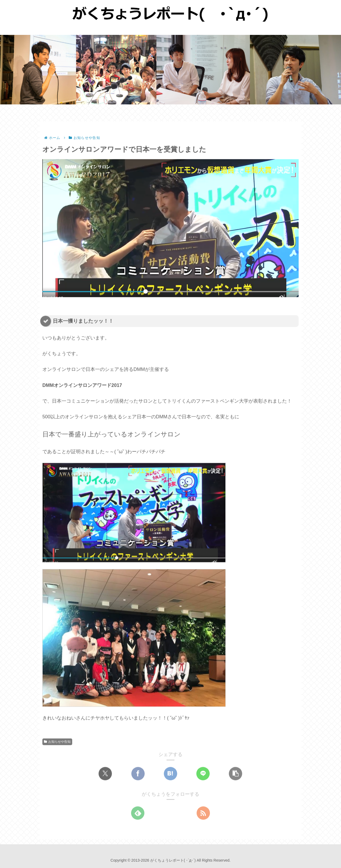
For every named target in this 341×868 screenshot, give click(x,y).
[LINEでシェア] (203, 774)
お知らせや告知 (57, 742)
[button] (236, 774)
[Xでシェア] (105, 774)
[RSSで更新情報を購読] (203, 813)
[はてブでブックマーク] (170, 774)
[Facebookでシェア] (138, 774)
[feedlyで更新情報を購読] (138, 813)
